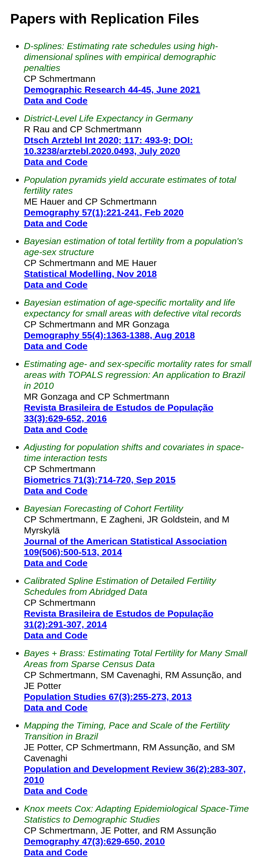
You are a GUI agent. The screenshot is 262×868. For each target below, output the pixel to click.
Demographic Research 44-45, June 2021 (112, 90)
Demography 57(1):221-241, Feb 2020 (104, 212)
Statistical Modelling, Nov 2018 (90, 274)
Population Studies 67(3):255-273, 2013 (108, 697)
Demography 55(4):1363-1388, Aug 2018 (109, 335)
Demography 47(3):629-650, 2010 (94, 841)
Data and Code (56, 101)
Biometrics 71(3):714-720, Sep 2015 (100, 480)
